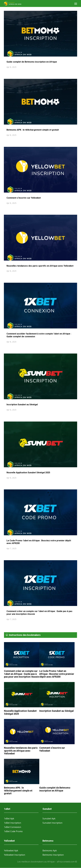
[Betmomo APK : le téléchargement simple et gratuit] (22, 772)
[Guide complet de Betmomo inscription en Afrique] (57, 772)
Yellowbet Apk (11, 851)
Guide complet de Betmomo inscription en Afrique (32, 62)
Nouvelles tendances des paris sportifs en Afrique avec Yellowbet (40, 266)
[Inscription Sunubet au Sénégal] (57, 695)
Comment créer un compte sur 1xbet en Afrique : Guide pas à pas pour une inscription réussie (21, 674)
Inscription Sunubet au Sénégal (22, 405)
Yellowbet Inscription (15, 855)
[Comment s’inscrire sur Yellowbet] (57, 732)
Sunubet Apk (49, 819)
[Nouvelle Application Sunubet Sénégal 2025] (22, 695)
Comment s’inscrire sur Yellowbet (24, 198)
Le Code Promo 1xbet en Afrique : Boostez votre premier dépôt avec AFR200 (57, 674)
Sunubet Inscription (52, 823)
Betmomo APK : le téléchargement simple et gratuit (33, 130)
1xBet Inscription (13, 823)
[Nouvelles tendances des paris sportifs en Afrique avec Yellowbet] (22, 732)
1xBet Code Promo (13, 831)
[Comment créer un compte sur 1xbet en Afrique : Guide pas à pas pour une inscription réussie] (22, 655)
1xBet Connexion (13, 827)
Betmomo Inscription (53, 855)
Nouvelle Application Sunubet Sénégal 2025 (28, 473)
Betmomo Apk (50, 851)
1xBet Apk (9, 819)
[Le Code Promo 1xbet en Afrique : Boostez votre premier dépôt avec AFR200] (57, 655)
